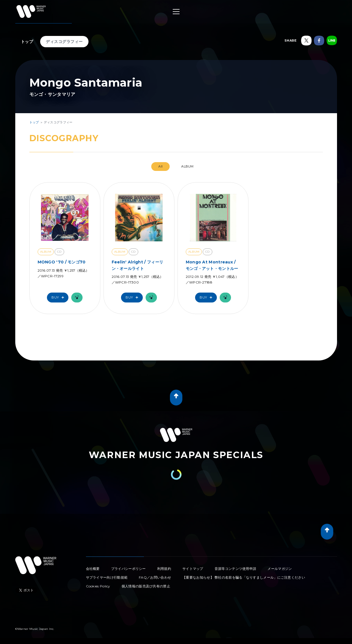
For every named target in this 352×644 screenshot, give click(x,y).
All (160, 166)
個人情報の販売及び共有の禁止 (146, 586)
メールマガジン (280, 569)
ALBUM (187, 166)
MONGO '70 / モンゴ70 (62, 262)
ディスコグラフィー (64, 42)
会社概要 (93, 569)
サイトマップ (193, 569)
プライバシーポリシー (129, 569)
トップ (27, 42)
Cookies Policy (98, 586)
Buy (59, 298)
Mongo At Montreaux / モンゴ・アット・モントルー (212, 265)
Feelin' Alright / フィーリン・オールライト (138, 265)
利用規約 (164, 569)
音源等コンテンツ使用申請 (236, 569)
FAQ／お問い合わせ (155, 577)
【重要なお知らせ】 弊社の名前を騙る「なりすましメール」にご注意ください (244, 577)
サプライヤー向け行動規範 (107, 577)
